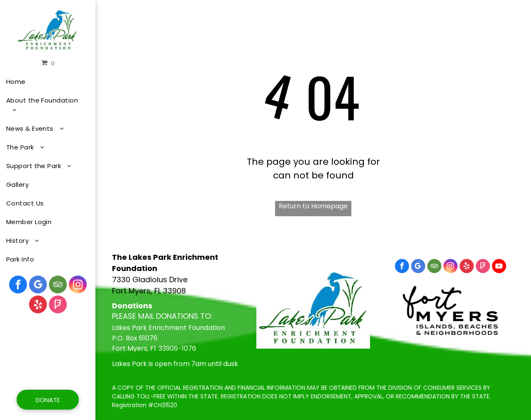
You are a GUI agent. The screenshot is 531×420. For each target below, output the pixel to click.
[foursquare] (58, 305)
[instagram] (78, 286)
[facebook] (18, 286)
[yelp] (38, 305)
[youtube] (499, 267)
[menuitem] (45, 82)
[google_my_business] (38, 286)
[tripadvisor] (58, 286)
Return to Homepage (313, 206)
